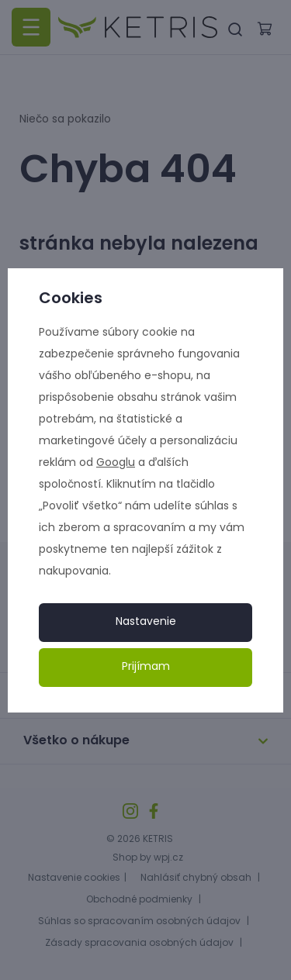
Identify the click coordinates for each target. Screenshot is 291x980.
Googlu (116, 463)
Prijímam (146, 667)
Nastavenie (146, 622)
